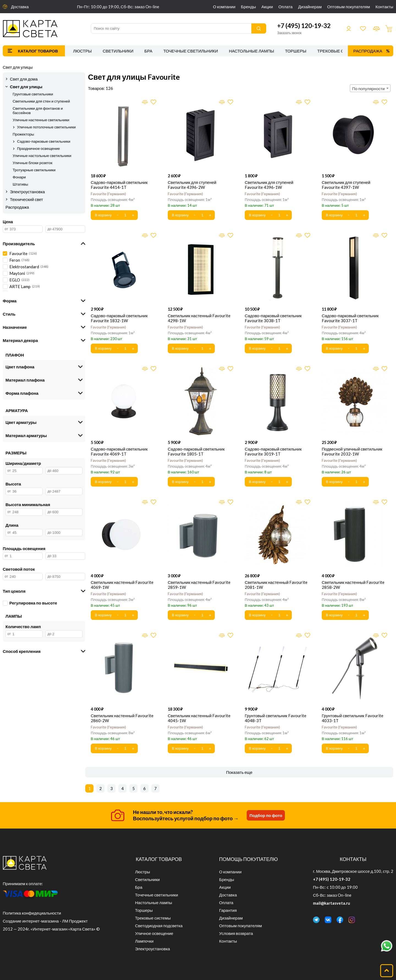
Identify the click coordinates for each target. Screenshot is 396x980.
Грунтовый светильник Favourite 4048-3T (276, 718)
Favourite (108, 194)
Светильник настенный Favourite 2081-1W (276, 585)
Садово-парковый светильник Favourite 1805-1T (196, 451)
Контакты (384, 7)
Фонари (19, 177)
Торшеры (296, 51)
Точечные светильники (191, 51)
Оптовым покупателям (349, 7)
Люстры (82, 51)
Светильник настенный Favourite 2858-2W (353, 585)
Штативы (20, 184)
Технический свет (27, 199)
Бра (148, 51)
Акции (267, 7)
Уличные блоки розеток (32, 163)
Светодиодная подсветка (159, 926)
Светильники (118, 51)
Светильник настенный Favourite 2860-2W (122, 718)
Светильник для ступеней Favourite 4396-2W (192, 185)
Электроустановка (27, 192)
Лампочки (144, 941)
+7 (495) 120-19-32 (304, 26)
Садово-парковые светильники (44, 141)
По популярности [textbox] (369, 89)
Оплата (285, 7)
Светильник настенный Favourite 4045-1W (199, 718)
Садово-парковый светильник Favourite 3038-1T (273, 318)
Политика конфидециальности (32, 913)
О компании (224, 7)
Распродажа (368, 51)
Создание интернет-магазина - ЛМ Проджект (45, 921)
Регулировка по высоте (30, 603)
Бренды (248, 7)
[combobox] (370, 88)
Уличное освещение (154, 933)
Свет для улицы (18, 67)
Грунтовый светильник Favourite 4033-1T (353, 718)
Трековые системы (340, 51)
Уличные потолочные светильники (46, 127)
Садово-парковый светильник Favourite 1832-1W (119, 318)
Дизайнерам (310, 7)
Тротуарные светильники (34, 170)
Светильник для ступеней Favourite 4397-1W (346, 185)
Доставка (20, 7)
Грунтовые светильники (33, 94)
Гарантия (228, 910)
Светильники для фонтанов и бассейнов (38, 111)
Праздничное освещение (38, 148)
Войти (349, 29)
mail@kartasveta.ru (332, 903)
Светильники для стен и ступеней (41, 101)
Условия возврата (236, 933)
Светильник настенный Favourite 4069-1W (122, 585)
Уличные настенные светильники (41, 120)
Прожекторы (23, 134)
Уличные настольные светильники (42, 156)
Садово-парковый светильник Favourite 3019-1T (273, 451)
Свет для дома (24, 79)
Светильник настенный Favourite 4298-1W (199, 318)
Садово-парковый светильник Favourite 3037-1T (350, 318)
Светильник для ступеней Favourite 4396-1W (269, 185)
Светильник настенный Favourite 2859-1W (199, 585)
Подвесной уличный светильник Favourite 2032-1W (352, 451)
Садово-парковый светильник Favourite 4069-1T (119, 451)
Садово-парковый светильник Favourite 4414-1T (119, 185)
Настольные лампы (252, 51)
